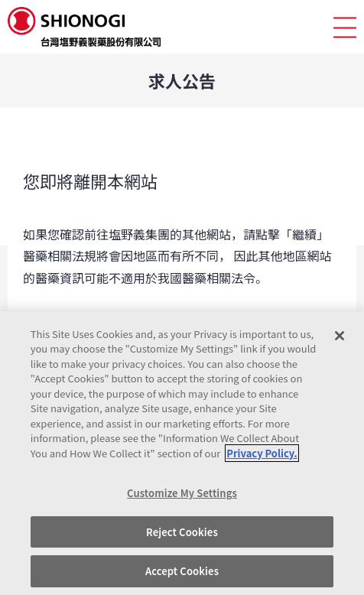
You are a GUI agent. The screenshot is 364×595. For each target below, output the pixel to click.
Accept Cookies (182, 571)
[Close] (340, 336)
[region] (182, 453)
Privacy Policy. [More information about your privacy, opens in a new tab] (262, 453)
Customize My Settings (182, 493)
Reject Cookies (182, 532)
